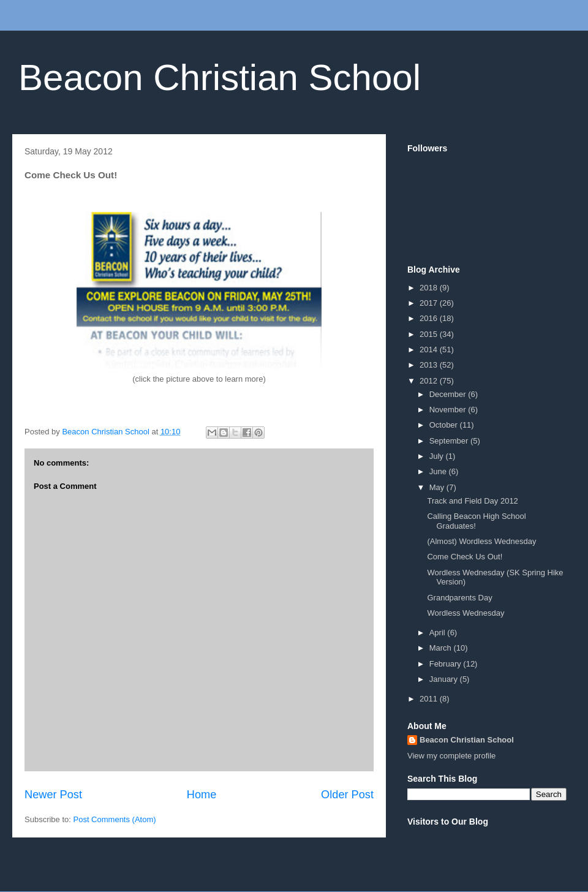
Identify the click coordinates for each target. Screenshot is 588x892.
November (449, 410)
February (447, 664)
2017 (430, 303)
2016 (430, 318)
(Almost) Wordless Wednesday (481, 541)
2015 (430, 334)
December (449, 394)
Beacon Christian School (220, 77)
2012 (430, 381)
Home (202, 795)
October (445, 425)
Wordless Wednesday (466, 613)
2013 (430, 365)
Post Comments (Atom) (115, 819)
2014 (430, 350)
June (439, 471)
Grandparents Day (459, 598)
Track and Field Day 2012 (472, 501)
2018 (430, 288)
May (438, 487)
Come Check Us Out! (465, 557)
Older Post (347, 795)
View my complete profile (451, 756)
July (438, 456)
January (445, 679)
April (439, 633)
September (450, 441)
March (442, 648)
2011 (430, 699)
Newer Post (53, 795)
